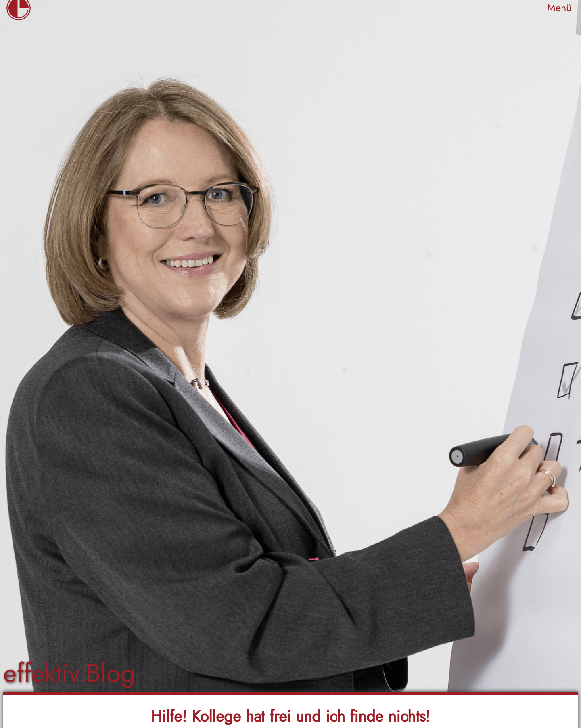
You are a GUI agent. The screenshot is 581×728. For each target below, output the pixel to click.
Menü (559, 8)
